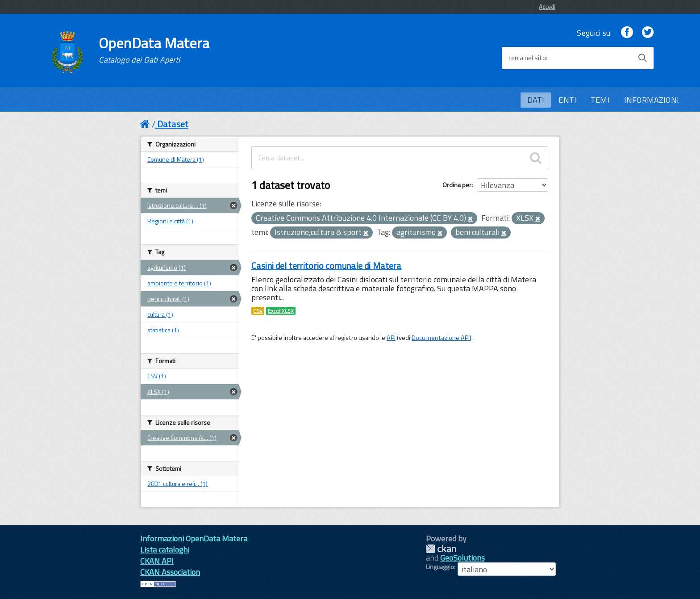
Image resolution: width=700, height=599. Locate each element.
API (391, 338)
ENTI (567, 100)
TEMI (600, 100)
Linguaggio (440, 567)
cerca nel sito (527, 58)
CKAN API (157, 561)
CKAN (441, 549)
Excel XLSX (281, 311)
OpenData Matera (154, 50)
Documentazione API (441, 338)
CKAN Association (170, 572)
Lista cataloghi (165, 550)
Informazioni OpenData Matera (194, 538)
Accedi (547, 7)
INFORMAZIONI (652, 100)
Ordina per (457, 185)
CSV (258, 311)
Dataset (173, 124)
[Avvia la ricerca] (642, 58)
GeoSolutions (462, 558)
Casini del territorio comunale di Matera (327, 266)
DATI (536, 100)
